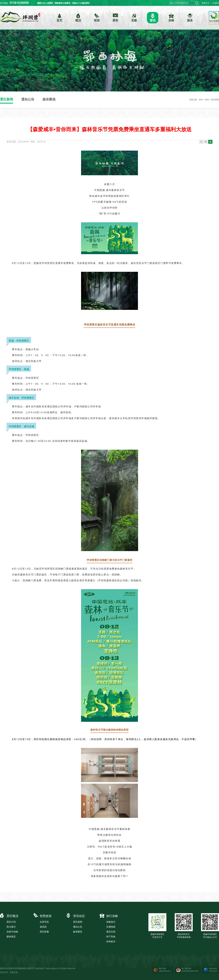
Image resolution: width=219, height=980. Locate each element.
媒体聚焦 (49, 99)
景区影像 (44, 932)
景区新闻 (7, 99)
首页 (201, 100)
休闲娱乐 (111, 941)
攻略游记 (111, 922)
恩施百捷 (14, 972)
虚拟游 (43, 927)
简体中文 (205, 3)
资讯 (207, 100)
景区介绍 (11, 922)
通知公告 (28, 99)
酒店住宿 (111, 932)
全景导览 (44, 922)
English (216, 3)
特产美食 (111, 937)
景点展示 (11, 927)
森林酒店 (11, 937)
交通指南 (111, 927)
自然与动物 (12, 932)
